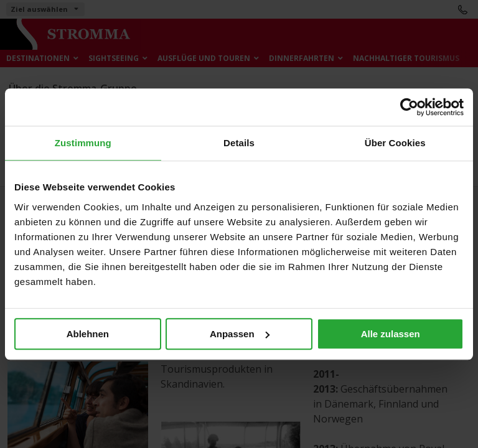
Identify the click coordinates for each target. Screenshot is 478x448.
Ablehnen (88, 334)
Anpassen (240, 334)
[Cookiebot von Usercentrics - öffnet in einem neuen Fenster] (409, 107)
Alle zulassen (391, 334)
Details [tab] (239, 143)
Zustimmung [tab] (83, 143)
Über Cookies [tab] (395, 143)
